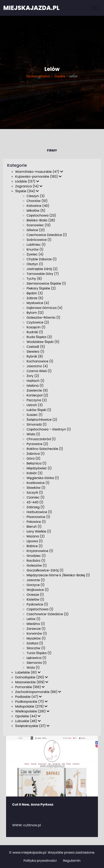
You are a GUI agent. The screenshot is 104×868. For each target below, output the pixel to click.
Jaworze (36, 580)
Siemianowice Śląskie (46, 283)
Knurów (35, 249)
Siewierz (35, 352)
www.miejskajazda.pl (29, 853)
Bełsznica (36, 463)
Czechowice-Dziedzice (48, 614)
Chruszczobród (41, 439)
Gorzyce (36, 585)
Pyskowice (37, 604)
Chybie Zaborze (42, 259)
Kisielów (35, 599)
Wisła (33, 434)
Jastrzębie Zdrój (42, 269)
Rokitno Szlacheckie (45, 449)
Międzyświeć (39, 468)
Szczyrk (35, 493)
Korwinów (37, 634)
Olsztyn (35, 264)
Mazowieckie (32, 682)
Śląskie (59, 76)
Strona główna (38, 76)
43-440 (35, 502)
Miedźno (36, 624)
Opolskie (28, 716)
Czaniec (35, 497)
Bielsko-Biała (41, 220)
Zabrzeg (35, 507)
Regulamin (72, 861)
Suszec (35, 415)
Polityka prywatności (40, 861)
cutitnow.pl (32, 825)
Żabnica (36, 454)
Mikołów (36, 211)
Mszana (36, 536)
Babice (35, 546)
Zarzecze (36, 629)
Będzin (35, 293)
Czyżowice (38, 322)
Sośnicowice (39, 240)
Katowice (38, 206)
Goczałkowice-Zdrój (45, 570)
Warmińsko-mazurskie (39, 172)
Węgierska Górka (43, 478)
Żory (33, 376)
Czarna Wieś (39, 371)
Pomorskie (30, 687)
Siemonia (37, 663)
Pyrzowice (37, 444)
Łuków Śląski (39, 410)
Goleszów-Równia (43, 318)
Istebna (35, 386)
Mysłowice (38, 303)
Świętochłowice (42, 420)
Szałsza (35, 643)
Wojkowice (38, 590)
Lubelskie (28, 672)
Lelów (33, 619)
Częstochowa (41, 215)
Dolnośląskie (32, 677)
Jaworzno (37, 366)
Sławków (36, 488)
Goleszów (37, 565)
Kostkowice (38, 483)
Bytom (35, 313)
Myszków (36, 638)
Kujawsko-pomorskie (38, 177)
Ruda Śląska (39, 337)
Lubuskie (28, 721)
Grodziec (36, 556)
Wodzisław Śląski (43, 342)
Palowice (36, 522)
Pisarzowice (38, 517)
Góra (33, 459)
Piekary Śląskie (41, 288)
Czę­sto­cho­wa (40, 609)
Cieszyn (36, 196)
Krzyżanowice (40, 551)
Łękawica (36, 658)
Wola (33, 668)
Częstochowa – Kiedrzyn (49, 429)
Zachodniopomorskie (38, 692)
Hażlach (35, 381)
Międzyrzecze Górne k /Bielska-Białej (58, 575)
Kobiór (35, 473)
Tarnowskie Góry (43, 274)
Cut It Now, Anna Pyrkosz (33, 804)
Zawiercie (37, 390)
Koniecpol (37, 395)
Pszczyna (37, 400)
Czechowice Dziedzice (47, 235)
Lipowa (35, 541)
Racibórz (36, 561)
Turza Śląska (39, 653)
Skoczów (36, 648)
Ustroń (35, 405)
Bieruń (34, 527)
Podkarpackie (31, 702)
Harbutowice (39, 512)
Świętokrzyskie (32, 726)
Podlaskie (28, 697)
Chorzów (37, 201)
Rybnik (35, 356)
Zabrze (35, 298)
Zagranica (29, 186)
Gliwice (36, 230)
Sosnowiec (39, 225)
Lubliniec (36, 245)
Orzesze (35, 595)
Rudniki (35, 332)
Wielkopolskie (32, 711)
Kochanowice (40, 361)
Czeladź (36, 347)
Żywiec (35, 254)
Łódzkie (27, 181)
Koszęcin (36, 327)
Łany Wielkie (39, 531)
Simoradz (37, 424)
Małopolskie (31, 706)
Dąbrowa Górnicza (44, 308)
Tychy (34, 279)
